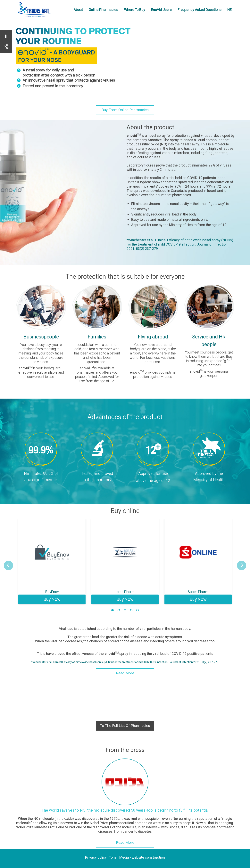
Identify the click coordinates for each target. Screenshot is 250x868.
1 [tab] (112, 610)
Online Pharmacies (105, 12)
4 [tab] (131, 610)
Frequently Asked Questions (201, 12)
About (80, 10)
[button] (8, 565)
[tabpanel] (52, 561)
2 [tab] (119, 610)
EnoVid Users (163, 12)
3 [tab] (125, 610)
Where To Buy (136, 12)
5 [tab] (137, 610)
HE (231, 10)
